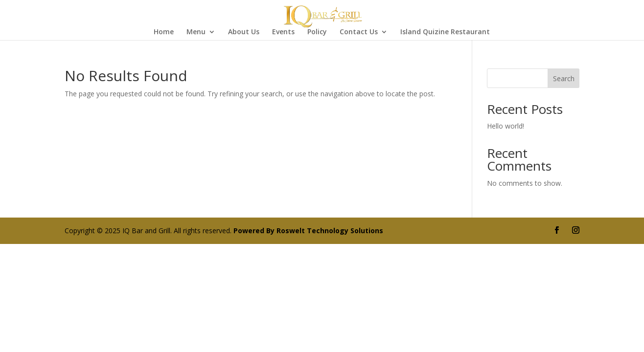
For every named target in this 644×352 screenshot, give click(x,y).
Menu (196, 32)
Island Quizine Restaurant (445, 32)
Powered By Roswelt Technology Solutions (308, 231)
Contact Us (359, 32)
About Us (244, 32)
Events (283, 32)
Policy (317, 32)
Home (164, 32)
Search (564, 78)
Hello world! (506, 126)
